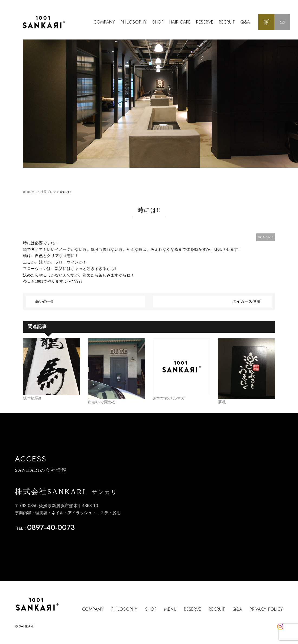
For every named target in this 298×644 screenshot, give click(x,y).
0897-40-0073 (51, 527)
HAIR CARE (180, 22)
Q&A (245, 22)
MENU (170, 609)
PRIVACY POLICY (266, 609)
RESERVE (205, 22)
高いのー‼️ (44, 301)
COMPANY (104, 22)
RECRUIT (227, 22)
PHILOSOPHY (134, 22)
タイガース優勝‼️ (248, 301)
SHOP (158, 22)
